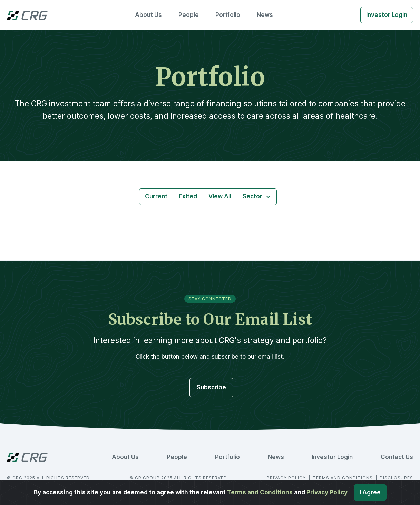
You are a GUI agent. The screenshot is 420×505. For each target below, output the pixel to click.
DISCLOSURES (396, 478)
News (265, 15)
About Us (148, 15)
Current (156, 196)
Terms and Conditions (260, 492)
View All (220, 196)
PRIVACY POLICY (287, 478)
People (189, 15)
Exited (188, 196)
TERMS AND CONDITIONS (343, 478)
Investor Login (387, 15)
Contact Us (397, 457)
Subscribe (211, 387)
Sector (253, 196)
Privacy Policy (327, 492)
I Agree (370, 492)
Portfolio (228, 15)
